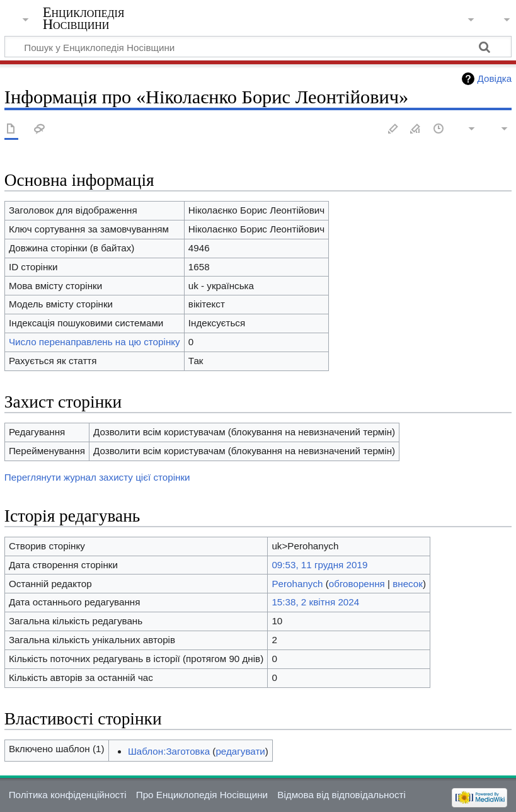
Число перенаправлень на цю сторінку (95, 342)
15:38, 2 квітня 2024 (315, 602)
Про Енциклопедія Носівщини (202, 795)
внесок (408, 584)
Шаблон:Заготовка (169, 751)
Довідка (495, 78)
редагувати (240, 751)
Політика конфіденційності (68, 795)
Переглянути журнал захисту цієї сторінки (97, 477)
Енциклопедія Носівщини (84, 18)
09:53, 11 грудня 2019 (319, 565)
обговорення (357, 584)
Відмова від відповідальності (341, 795)
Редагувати (393, 129)
